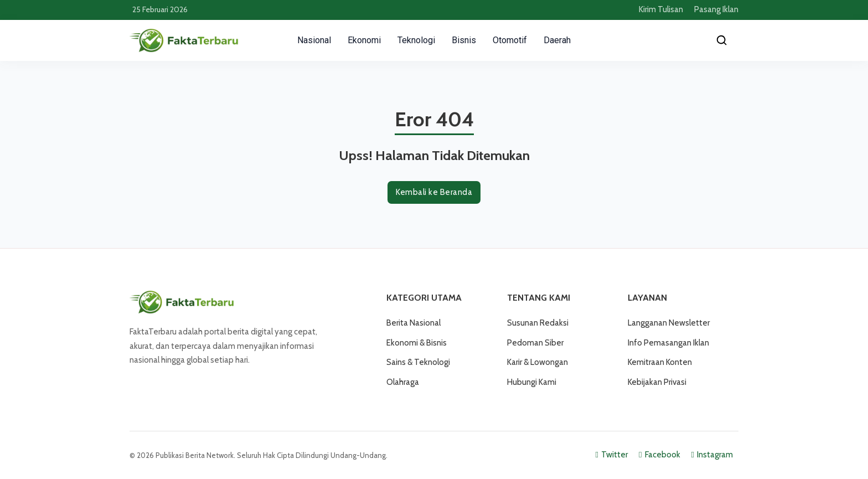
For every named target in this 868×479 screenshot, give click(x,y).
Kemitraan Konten (660, 362)
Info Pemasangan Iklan (668, 343)
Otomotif (510, 40)
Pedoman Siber (535, 343)
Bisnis (464, 40)
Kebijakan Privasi (657, 382)
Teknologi (416, 40)
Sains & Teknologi (418, 362)
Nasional (314, 40)
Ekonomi (364, 40)
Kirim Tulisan (661, 9)
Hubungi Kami (532, 382)
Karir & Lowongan (538, 362)
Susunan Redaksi (538, 323)
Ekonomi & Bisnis (417, 343)
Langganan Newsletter (669, 323)
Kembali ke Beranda (434, 192)
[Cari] (722, 40)
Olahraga (403, 382)
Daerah (557, 40)
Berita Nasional (414, 323)
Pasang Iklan (716, 9)
